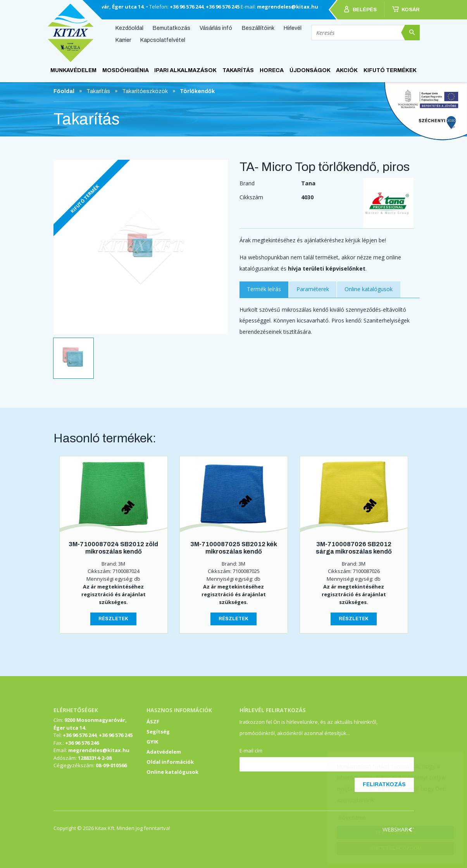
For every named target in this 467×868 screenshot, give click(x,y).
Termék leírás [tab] (264, 289)
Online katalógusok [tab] (369, 289)
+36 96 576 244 (187, 7)
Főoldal (64, 91)
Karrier (123, 40)
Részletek (113, 619)
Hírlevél (293, 28)
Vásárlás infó (216, 28)
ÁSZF (153, 721)
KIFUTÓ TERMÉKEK (390, 70)
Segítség (158, 732)
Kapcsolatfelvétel (163, 40)
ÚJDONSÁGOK (310, 70)
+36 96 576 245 (223, 7)
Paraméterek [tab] (313, 289)
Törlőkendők (197, 91)
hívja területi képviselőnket (327, 268)
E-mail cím (251, 751)
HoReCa (272, 70)
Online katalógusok (172, 772)
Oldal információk (170, 762)
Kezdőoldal (129, 28)
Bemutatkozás (171, 28)
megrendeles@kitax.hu (288, 7)
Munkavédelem (73, 70)
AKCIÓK (347, 70)
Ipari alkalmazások (185, 70)
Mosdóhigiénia (126, 70)
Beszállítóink (258, 28)
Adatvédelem (164, 752)
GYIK (152, 742)
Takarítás (238, 70)
